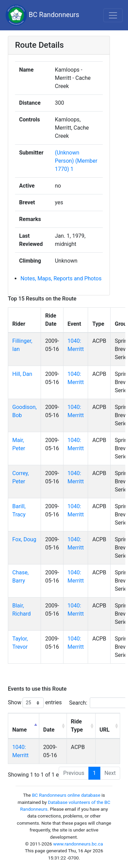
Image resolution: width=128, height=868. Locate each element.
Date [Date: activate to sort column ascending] (49, 730)
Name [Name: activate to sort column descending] (19, 730)
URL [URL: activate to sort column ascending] (105, 730)
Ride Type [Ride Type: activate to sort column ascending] (77, 726)
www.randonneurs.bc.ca (78, 844)
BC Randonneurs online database (66, 795)
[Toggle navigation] (113, 15)
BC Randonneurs (42, 15)
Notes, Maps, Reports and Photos (61, 278)
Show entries (35, 703)
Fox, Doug (24, 539)
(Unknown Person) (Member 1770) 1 (76, 161)
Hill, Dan (22, 374)
